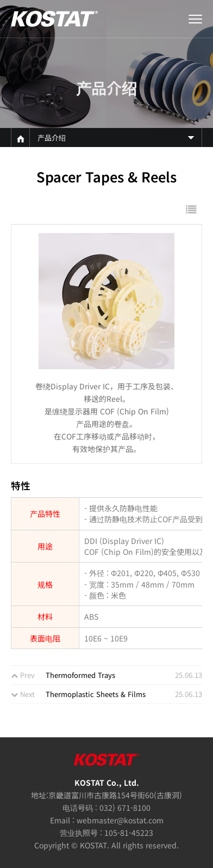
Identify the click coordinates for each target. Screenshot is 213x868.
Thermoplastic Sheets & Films (96, 694)
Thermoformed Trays (80, 675)
